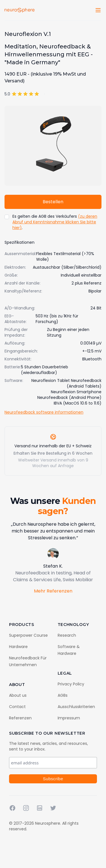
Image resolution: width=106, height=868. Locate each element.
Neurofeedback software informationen (44, 412)
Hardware (18, 647)
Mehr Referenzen (53, 591)
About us (18, 695)
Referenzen (20, 718)
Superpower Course (28, 635)
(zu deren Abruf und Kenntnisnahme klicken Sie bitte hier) (55, 222)
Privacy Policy (71, 684)
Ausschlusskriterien (76, 707)
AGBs (63, 695)
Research (67, 635)
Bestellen (53, 202)
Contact (17, 707)
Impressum (69, 718)
